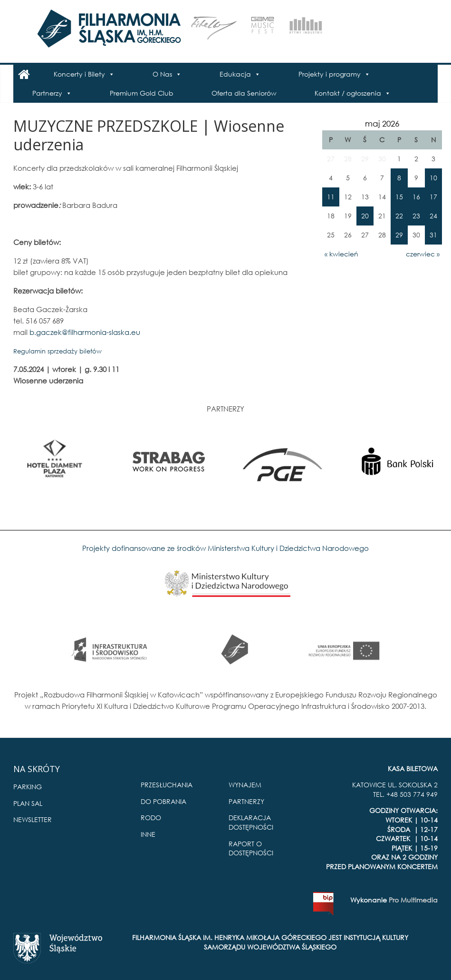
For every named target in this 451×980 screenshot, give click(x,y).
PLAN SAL (28, 803)
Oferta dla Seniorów (244, 93)
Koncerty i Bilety (79, 74)
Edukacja (235, 74)
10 (433, 178)
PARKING (28, 787)
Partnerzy (47, 93)
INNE (148, 834)
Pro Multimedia (413, 900)
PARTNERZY (246, 801)
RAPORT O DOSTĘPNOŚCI (251, 848)
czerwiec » (423, 254)
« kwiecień (341, 254)
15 (399, 197)
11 (331, 197)
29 (399, 235)
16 (416, 197)
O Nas (162, 74)
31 (433, 235)
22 (399, 216)
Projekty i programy (330, 74)
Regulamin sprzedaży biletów (58, 351)
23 (416, 216)
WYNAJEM (245, 785)
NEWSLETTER (33, 819)
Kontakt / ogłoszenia (348, 93)
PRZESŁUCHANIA (167, 785)
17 (433, 197)
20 (365, 216)
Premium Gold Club (142, 93)
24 (433, 216)
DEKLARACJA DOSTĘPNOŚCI (251, 822)
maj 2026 (382, 123)
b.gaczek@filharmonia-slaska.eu (85, 332)
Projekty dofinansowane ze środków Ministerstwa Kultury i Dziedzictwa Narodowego (225, 548)
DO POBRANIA (163, 801)
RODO (151, 818)
